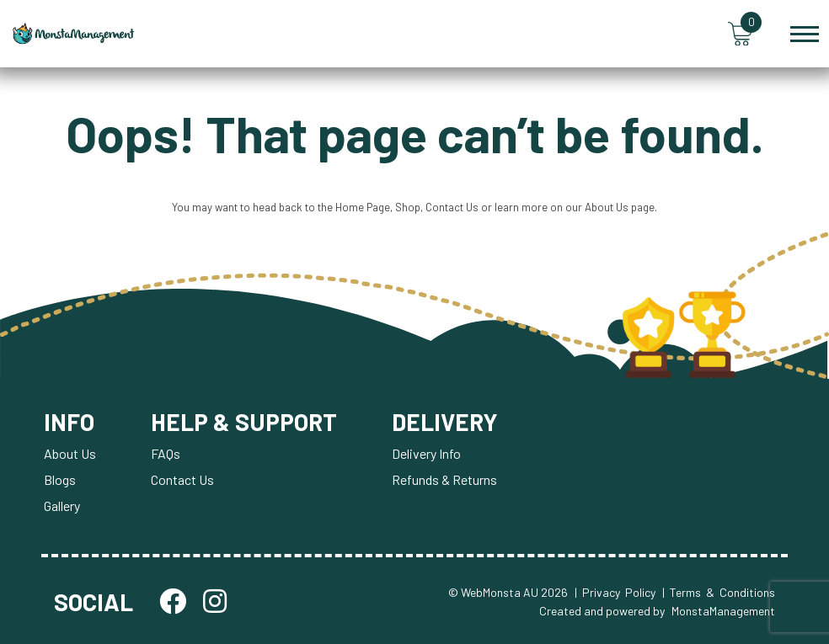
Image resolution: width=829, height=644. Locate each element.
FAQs (166, 453)
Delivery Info (426, 453)
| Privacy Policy (615, 592)
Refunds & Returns (444, 479)
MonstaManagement (723, 611)
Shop (408, 207)
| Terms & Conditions (719, 592)
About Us (607, 207)
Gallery (62, 506)
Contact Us (452, 207)
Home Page (363, 207)
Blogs (60, 479)
